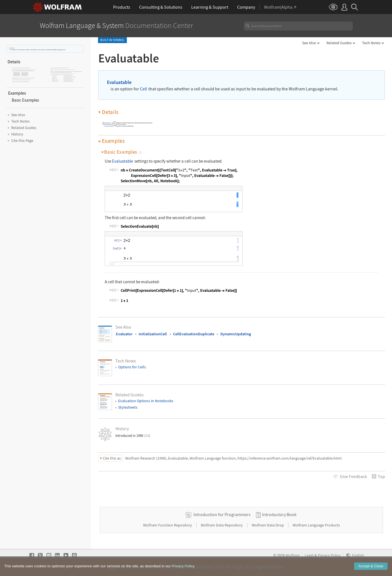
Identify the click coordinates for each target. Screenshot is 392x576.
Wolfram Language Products (316, 525)
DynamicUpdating (236, 334)
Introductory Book (279, 514)
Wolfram (293, 555)
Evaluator (124, 334)
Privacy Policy (329, 555)
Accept (371, 569)
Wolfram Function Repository (168, 525)
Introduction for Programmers (222, 514)
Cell (18, 50)
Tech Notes (371, 43)
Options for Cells (132, 367)
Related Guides (339, 43)
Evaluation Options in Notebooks (146, 401)
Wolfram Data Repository (222, 525)
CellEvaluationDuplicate (194, 334)
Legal (309, 555)
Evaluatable (12, 48)
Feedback (354, 476)
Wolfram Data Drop (268, 525)
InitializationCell (153, 334)
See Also (309, 43)
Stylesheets (128, 407)
